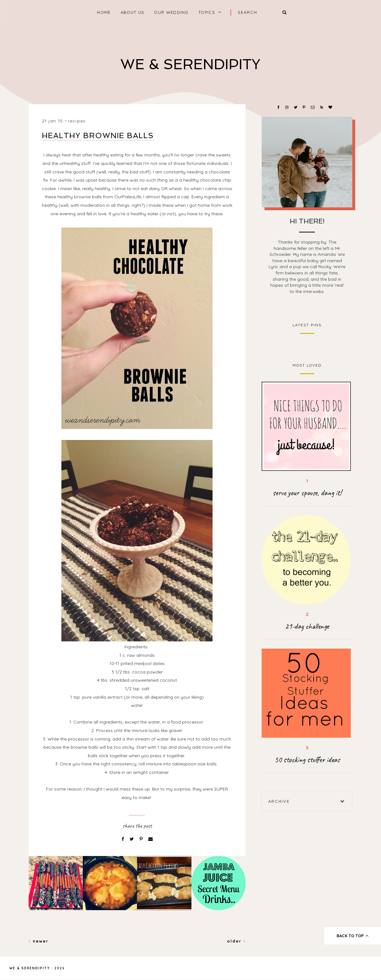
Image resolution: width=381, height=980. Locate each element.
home (104, 12)
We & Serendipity (190, 64)
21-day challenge (307, 626)
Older (236, 941)
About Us (132, 12)
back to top (353, 936)
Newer (39, 941)
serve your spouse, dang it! (307, 493)
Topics (207, 12)
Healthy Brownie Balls (98, 135)
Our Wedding (171, 12)
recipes (77, 121)
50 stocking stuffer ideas (307, 760)
